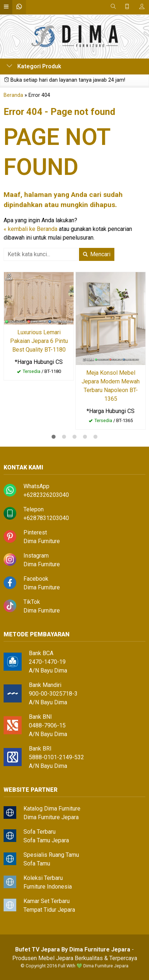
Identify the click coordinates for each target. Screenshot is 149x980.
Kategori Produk (34, 66)
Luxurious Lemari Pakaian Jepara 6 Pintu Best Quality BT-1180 (39, 341)
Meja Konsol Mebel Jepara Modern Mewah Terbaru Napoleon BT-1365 (111, 386)
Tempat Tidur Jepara (49, 910)
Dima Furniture (42, 541)
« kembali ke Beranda (30, 229)
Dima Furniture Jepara (51, 817)
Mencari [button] (97, 254)
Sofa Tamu (37, 863)
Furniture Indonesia (48, 887)
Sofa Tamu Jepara (46, 840)
